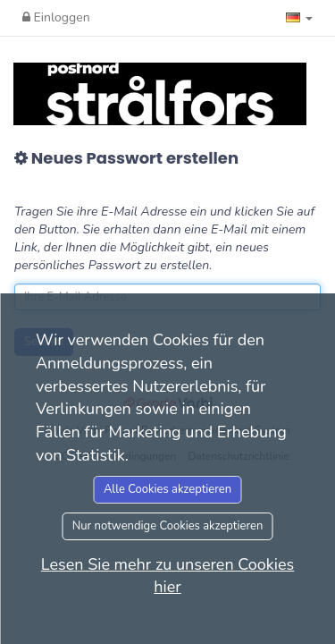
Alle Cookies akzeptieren (167, 489)
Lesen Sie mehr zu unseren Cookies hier (167, 576)
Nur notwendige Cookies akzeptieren (168, 526)
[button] (299, 18)
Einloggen (56, 17)
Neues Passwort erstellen (126, 158)
